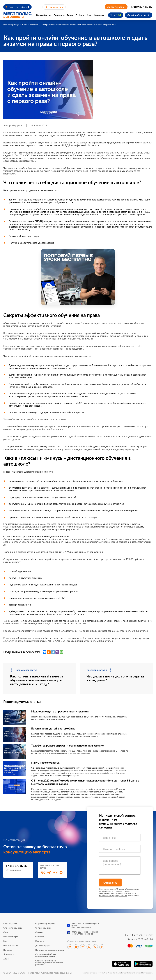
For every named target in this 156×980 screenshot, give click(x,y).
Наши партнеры (11, 937)
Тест (116, 15)
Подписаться (54, 7)
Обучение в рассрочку (45, 923)
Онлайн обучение (137, 15)
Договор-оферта (43, 946)
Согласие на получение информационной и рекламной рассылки (49, 963)
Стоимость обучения (13, 928)
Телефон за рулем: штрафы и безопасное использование (67, 745)
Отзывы (39, 932)
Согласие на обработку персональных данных (46, 955)
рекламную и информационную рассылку (117, 893)
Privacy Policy (127, 973)
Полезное (8, 950)
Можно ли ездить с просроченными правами (60, 711)
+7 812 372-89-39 (141, 7)
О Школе (80, 15)
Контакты (99, 15)
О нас (6, 932)
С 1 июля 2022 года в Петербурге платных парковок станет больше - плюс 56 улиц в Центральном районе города (85, 782)
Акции (70, 15)
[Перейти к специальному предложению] (78, 277)
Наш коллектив (11, 946)
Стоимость (59, 15)
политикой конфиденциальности (113, 896)
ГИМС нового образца (45, 762)
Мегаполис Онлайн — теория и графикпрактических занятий (85, 925)
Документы (9, 954)
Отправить (110, 883)
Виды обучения (44, 15)
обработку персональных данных (116, 891)
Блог (89, 15)
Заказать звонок (116, 7)
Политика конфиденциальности (50, 950)
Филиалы (40, 937)
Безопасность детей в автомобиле (53, 728)
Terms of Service (142, 973)
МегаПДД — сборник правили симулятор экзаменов (85, 933)
